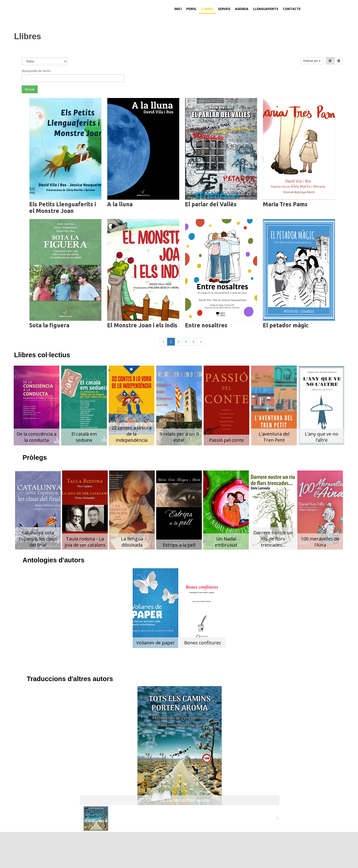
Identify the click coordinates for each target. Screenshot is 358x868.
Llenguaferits (266, 9)
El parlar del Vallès (211, 204)
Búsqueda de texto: (37, 71)
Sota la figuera (49, 325)
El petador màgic (286, 325)
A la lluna (120, 204)
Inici (178, 9)
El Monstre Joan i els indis (142, 325)
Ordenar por (312, 61)
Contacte (292, 9)
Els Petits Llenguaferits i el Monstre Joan (63, 208)
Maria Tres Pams (285, 204)
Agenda (242, 9)
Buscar (30, 89)
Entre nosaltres (206, 325)
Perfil (191, 9)
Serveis (224, 9)
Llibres (207, 9)
